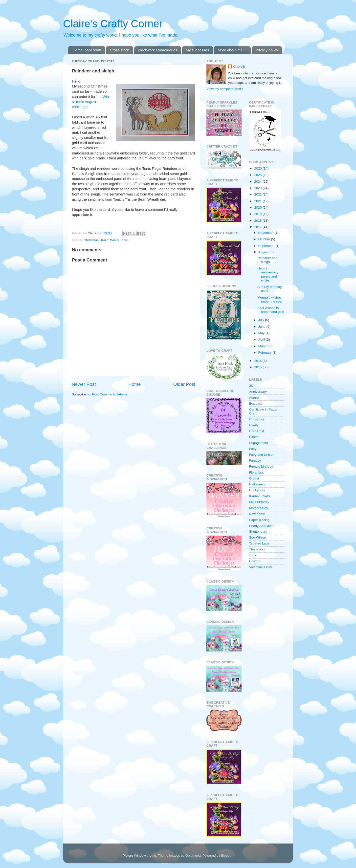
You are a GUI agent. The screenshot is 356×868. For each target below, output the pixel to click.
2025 (258, 175)
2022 (258, 194)
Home (134, 384)
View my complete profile (225, 89)
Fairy (253, 449)
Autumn (255, 398)
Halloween (257, 484)
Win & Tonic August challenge (90, 102)
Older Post (184, 384)
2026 (258, 168)
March (263, 346)
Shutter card (258, 532)
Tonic (104, 240)
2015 (258, 367)
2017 (258, 227)
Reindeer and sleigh (267, 260)
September (267, 246)
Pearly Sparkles (261, 526)
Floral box (256, 472)
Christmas (91, 240)
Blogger (227, 856)
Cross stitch (119, 50)
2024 (258, 182)
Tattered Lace (259, 543)
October (265, 239)
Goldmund (193, 856)
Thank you (257, 549)
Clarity (254, 425)
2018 (258, 221)
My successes (197, 50)
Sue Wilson (258, 537)
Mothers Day (259, 508)
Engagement (259, 443)
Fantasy (255, 461)
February (266, 353)
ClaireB (239, 67)
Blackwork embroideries (158, 50)
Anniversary (258, 392)
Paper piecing (259, 520)
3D (251, 386)
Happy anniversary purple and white (268, 274)
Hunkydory (257, 490)
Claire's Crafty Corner (113, 24)
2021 (258, 201)
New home (257, 514)
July (262, 320)
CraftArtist (257, 431)
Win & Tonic (119, 240)
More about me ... (232, 50)
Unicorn (255, 561)
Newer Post (84, 384)
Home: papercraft (87, 50)
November (267, 233)
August (264, 252)
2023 (258, 188)
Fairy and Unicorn (262, 455)
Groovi (254, 478)
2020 (258, 207)
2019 (258, 214)
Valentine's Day (261, 567)
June (262, 327)
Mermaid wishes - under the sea (270, 299)
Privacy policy (267, 50)
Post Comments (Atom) (110, 394)
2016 (258, 361)
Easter (254, 437)
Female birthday (261, 467)
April (262, 339)
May (262, 333)
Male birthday (259, 502)
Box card (256, 403)
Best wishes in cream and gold (271, 310)
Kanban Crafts (260, 496)
